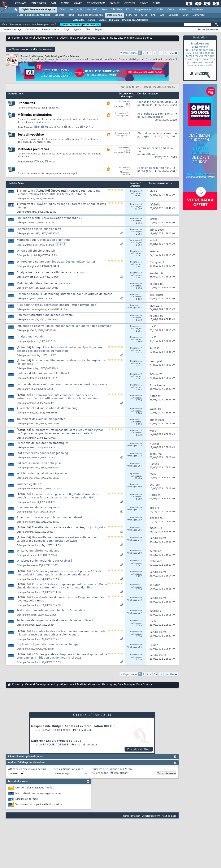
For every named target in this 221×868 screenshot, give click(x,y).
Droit (143, 3)
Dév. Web (116, 10)
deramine (32, 555)
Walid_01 (32, 413)
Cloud (63, 10)
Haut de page (169, 816)
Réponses (135, 183)
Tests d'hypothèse (31, 135)
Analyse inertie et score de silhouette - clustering (50, 273)
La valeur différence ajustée (40, 551)
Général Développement (40, 38)
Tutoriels (38, 3)
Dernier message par (161, 183)
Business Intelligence (90, 15)
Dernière (171, 53)
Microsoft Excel (54, 127)
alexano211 (33, 522)
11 (140, 474)
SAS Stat (89, 127)
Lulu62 (31, 649)
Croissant (100, 773)
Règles (98, 29)
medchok (32, 615)
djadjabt (31, 341)
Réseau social (49, 29)
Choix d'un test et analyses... (155, 134)
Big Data (59, 15)
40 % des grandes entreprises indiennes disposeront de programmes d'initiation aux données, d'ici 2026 (62, 656)
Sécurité (173, 15)
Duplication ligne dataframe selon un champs (47, 644)
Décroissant (120, 773)
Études (129, 3)
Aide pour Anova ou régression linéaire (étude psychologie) (57, 305)
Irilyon (31, 299)
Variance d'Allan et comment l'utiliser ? (43, 374)
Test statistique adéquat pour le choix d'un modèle (51, 610)
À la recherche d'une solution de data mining (47, 408)
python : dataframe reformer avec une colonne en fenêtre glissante (62, 385)
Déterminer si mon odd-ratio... (156, 148)
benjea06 (32, 256)
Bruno (30, 532)
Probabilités (26, 103)
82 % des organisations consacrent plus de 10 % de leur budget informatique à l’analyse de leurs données (59, 573)
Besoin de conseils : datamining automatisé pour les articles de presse (64, 294)
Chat (78, 3)
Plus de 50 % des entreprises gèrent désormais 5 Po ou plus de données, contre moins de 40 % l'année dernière (62, 586)
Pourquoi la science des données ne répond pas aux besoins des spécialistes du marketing (59, 349)
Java (104, 10)
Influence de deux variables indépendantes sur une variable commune (64, 326)
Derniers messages (13, 29)
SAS (153, 15)
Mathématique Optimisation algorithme (44, 240)
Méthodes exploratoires (35, 115)
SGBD (160, 10)
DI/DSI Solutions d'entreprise (38, 10)
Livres (102, 20)
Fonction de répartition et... (154, 168)
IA (71, 10)
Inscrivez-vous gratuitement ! (81, 25)
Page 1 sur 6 (130, 53)
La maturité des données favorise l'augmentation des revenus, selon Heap (60, 599)
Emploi (114, 3)
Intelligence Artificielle (135, 20)
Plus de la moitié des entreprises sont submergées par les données (61, 362)
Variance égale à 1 (29, 484)
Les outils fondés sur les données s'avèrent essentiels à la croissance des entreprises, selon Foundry (61, 633)
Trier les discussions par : (67, 769)
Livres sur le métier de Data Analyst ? (47, 561)
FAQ (53, 3)
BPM (71, 15)
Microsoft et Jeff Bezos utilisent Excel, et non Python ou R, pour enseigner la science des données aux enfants (60, 432)
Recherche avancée (208, 29)
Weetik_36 (33, 277)
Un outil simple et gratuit (38, 251)
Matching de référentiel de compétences (44, 283)
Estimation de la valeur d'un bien (39, 229)
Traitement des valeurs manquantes (41, 419)
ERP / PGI (131, 15)
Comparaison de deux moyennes (39, 507)
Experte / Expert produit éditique (56, 741)
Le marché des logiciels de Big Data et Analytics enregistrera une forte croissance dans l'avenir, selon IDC (57, 496)
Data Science (114, 15)
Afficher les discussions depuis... (28, 769)
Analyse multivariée (30, 337)
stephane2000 (34, 489)
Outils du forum (130, 87)
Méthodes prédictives (33, 150)
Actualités (79, 20)
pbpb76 (31, 512)
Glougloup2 (33, 266)
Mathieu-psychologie (38, 310)
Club (156, 3)
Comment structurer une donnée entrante (45, 315)
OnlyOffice (199, 15)
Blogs (65, 3)
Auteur (21, 183)
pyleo (30, 389)
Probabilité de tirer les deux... (155, 102)
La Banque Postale (54, 745)
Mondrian (73, 127)
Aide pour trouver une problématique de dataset (49, 517)
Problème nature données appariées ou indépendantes (58, 262)
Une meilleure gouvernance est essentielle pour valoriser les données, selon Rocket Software (57, 539)
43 (140, 240)
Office (171, 10)
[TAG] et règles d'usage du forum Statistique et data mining (61, 206)
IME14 (31, 245)
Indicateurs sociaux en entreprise (39, 463)
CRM (144, 15)
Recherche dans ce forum (159, 87)
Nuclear (31, 448)
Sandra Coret (34, 546)
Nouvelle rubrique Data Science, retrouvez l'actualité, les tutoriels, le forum (58, 193)
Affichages (135, 186)
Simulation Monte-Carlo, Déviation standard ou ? (49, 218)
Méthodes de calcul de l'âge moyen (45, 474)
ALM (80, 10)
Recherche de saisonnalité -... (155, 114)
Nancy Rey (33, 369)
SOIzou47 (32, 378)
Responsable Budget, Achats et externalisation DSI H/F (73, 726)
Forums (20, 3)
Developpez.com (151, 816)
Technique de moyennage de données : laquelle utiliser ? (55, 620)
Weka (52, 162)
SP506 (31, 223)
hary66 (31, 625)
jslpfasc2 (32, 331)
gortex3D (32, 458)
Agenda (77, 29)
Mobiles (183, 10)
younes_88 (33, 288)
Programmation (143, 10)
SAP (162, 15)
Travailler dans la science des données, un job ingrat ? (69, 527)
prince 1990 (33, 234)
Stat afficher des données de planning (42, 453)
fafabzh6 (32, 212)
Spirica (44, 730)
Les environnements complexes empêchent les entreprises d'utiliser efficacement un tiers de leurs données (57, 397)
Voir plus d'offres (139, 749)
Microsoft (92, 10)
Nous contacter (131, 816)
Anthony (31, 356)
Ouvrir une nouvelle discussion (30, 49)
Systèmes (197, 10)
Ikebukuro (32, 565)
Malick (31, 199)
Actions (31, 29)
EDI (128, 10)
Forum (92, 20)
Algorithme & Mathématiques (78, 38)
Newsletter (95, 3)
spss (41, 162)
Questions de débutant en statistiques (43, 443)
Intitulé (12, 183)
